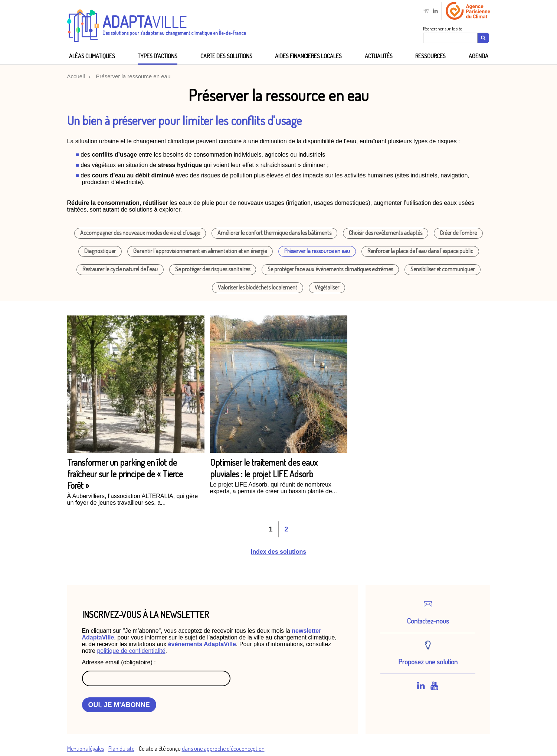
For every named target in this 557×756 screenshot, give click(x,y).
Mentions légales (86, 749)
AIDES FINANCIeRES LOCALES (308, 56)
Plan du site (121, 749)
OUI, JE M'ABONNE (119, 705)
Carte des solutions (226, 56)
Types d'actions (158, 56)
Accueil (76, 76)
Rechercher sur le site (443, 29)
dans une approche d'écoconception (223, 749)
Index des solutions (278, 552)
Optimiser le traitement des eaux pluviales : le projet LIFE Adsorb (264, 468)
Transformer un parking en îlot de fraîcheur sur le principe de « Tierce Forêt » (125, 474)
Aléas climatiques (92, 56)
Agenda (479, 56)
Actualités (379, 56)
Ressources (430, 56)
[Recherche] (484, 38)
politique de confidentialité (131, 651)
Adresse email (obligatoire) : (119, 662)
